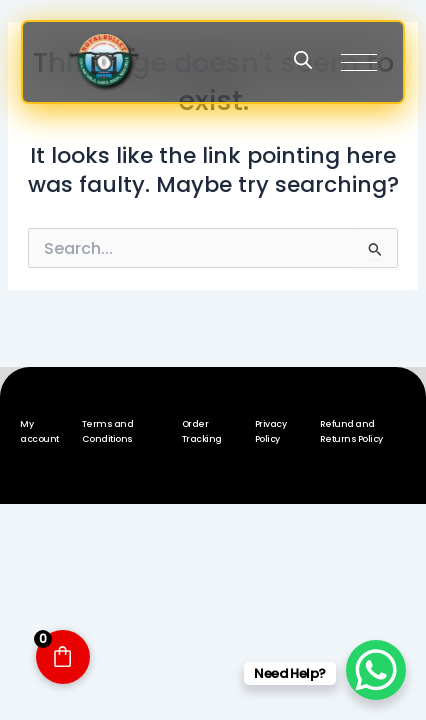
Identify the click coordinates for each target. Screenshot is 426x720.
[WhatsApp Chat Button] (376, 670)
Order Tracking (202, 431)
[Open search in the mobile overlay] (303, 60)
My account (39, 431)
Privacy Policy (271, 431)
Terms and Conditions (108, 431)
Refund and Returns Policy (351, 431)
